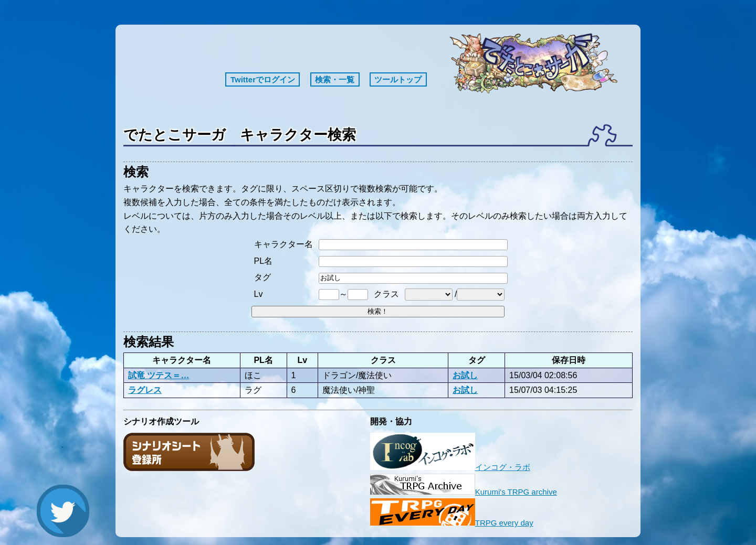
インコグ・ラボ (450, 467)
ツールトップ (398, 79)
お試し (465, 375)
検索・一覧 (335, 79)
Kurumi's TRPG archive (464, 492)
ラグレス (145, 390)
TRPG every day (452, 523)
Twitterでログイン (263, 79)
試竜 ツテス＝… (159, 375)
